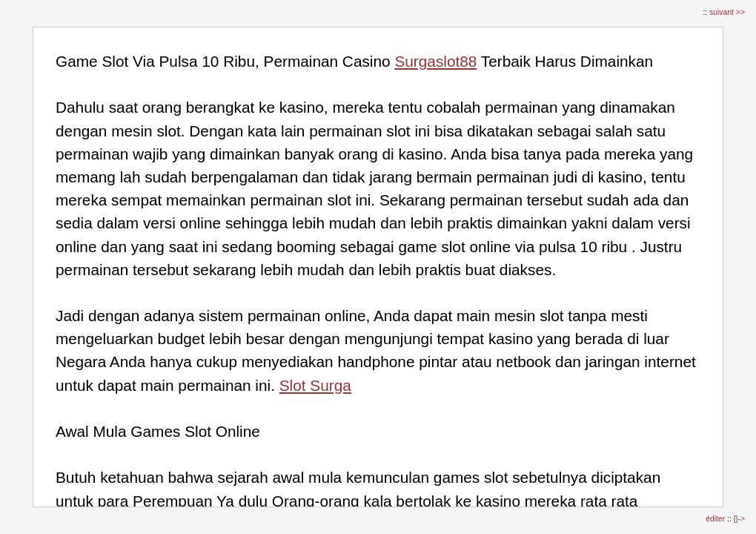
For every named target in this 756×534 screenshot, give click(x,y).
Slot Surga (315, 385)
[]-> (739, 519)
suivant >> (727, 12)
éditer (716, 519)
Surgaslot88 (435, 61)
